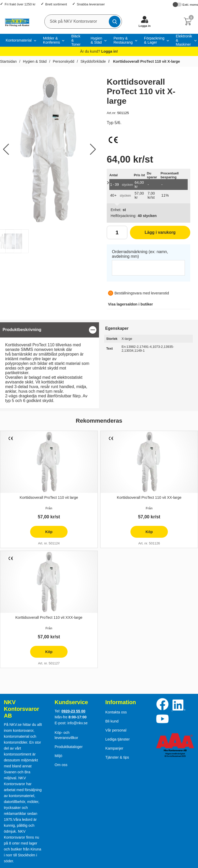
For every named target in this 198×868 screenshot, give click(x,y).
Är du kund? (99, 51)
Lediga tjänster (118, 739)
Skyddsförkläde (93, 61)
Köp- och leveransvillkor (66, 735)
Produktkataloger (69, 747)
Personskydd (64, 61)
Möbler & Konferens (52, 40)
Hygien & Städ (96, 40)
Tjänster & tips (117, 757)
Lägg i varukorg (153, 234)
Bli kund (112, 721)
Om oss (61, 765)
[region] (49, 330)
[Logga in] (145, 21)
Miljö (59, 756)
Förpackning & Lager (154, 40)
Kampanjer (114, 748)
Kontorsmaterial (19, 40)
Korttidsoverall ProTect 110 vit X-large (146, 61)
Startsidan (8, 61)
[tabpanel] (49, 365)
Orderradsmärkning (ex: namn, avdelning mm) (140, 254)
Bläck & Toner (76, 40)
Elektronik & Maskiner (184, 40)
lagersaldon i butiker (130, 304)
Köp (41, 534)
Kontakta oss (116, 712)
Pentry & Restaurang (123, 40)
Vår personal (116, 730)
